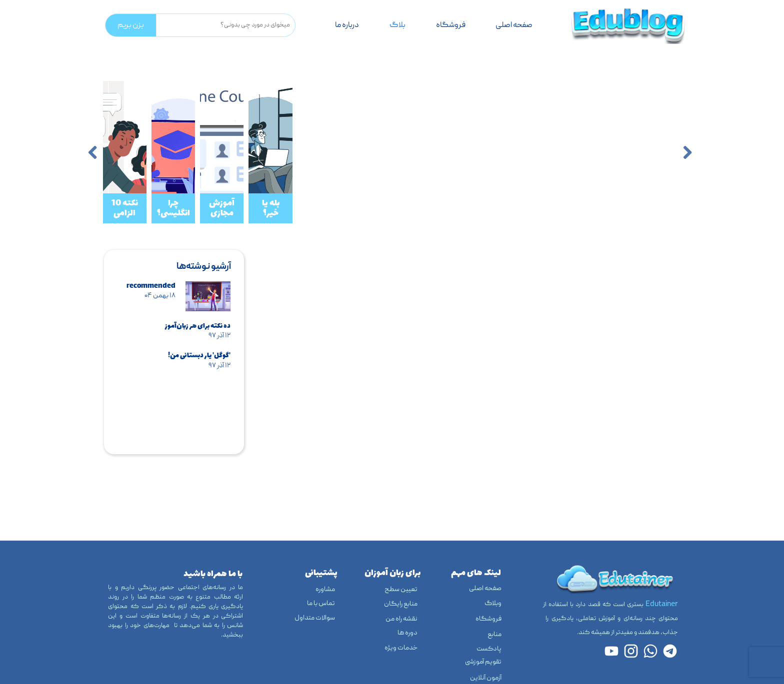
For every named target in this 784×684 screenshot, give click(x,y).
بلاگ (397, 25)
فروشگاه (451, 25)
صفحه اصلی (514, 25)
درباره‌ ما (347, 25)
